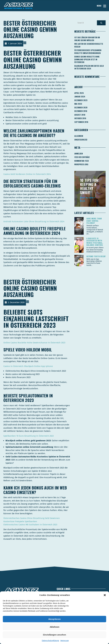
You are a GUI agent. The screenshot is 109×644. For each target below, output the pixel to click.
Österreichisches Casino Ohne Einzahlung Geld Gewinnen (32, 518)
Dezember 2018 (81, 111)
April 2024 (79, 93)
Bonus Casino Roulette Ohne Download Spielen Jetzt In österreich (87, 59)
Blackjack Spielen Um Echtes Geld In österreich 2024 (89, 67)
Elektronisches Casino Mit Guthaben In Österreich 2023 (30, 525)
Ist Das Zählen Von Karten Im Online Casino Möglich (87, 39)
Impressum (65, 641)
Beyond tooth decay (96, 256)
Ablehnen (55, 627)
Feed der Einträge (82, 157)
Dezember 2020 (81, 107)
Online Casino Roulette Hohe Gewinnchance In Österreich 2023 (34, 343)
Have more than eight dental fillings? (94, 221)
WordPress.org (81, 164)
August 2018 (80, 115)
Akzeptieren (54, 619)
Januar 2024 (80, 97)
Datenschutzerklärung (50, 641)
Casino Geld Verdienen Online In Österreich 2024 (27, 174)
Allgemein (79, 136)
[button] (105, 595)
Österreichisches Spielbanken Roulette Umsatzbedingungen (88, 52)
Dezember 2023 (81, 100)
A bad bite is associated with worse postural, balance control (95, 242)
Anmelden (79, 154)
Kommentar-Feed (82, 161)
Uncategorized (81, 140)
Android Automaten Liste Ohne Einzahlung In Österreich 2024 (34, 221)
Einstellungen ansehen (54, 635)
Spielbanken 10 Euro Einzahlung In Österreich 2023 (29, 436)
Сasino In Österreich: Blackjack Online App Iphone (28, 366)
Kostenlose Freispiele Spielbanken (20, 521)
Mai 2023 (78, 104)
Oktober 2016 (80, 118)
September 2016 (81, 122)
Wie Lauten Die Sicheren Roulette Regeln (89, 45)
